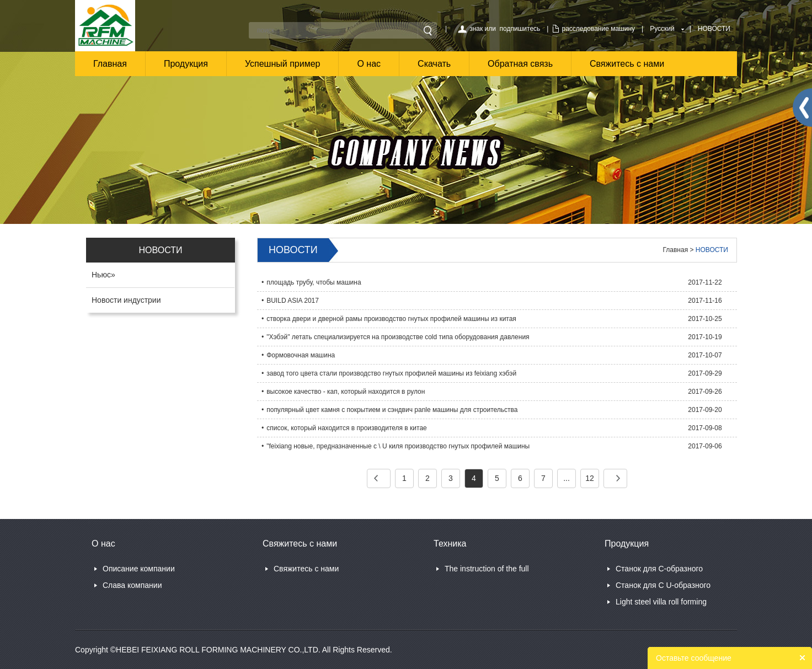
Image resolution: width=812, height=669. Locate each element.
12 (590, 478)
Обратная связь (520, 64)
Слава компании (132, 585)
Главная (110, 64)
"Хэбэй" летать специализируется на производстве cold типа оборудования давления (398, 337)
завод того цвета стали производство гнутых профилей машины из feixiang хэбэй (391, 373)
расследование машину (598, 29)
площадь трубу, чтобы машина (314, 282)
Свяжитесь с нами (627, 64)
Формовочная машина (301, 355)
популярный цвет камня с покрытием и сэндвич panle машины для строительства (392, 410)
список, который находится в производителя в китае (347, 428)
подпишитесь (520, 29)
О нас (369, 64)
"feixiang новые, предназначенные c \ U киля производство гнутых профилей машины (398, 446)
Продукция (186, 64)
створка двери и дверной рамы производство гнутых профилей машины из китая (391, 319)
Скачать (434, 64)
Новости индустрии (126, 300)
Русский (662, 29)
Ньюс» (103, 275)
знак (476, 29)
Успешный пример (283, 64)
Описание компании (139, 569)
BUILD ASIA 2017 (293, 301)
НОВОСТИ (714, 29)
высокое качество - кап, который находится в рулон (346, 392)
